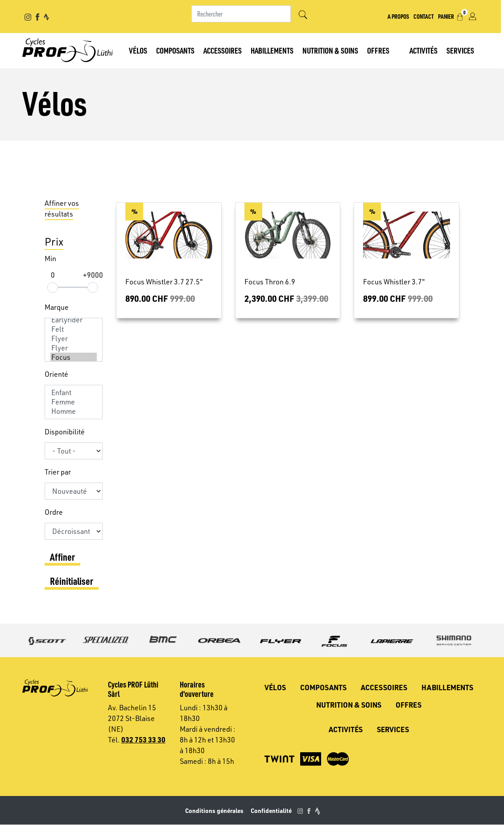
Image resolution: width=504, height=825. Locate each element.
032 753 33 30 (143, 740)
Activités (427, 50)
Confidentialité (271, 810)
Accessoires (224, 50)
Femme (74, 402)
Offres (380, 50)
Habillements (273, 50)
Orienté (56, 374)
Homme (74, 411)
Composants (177, 50)
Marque (57, 307)
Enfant (74, 393)
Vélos (139, 50)
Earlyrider (74, 320)
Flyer (74, 339)
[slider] (53, 287)
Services (463, 50)
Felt (74, 329)
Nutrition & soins (332, 50)
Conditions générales (214, 810)
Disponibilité (65, 432)
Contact (427, 16)
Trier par (58, 472)
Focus (74, 357)
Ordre (54, 512)
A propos (401, 16)
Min (50, 258)
